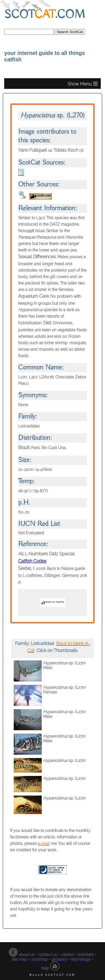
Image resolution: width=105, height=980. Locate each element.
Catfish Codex (32, 561)
